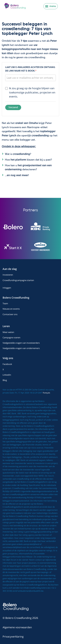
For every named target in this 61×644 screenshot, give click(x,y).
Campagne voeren (11, 337)
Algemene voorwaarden (17, 627)
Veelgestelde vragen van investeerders (21, 343)
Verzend (13, 107)
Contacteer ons (10, 314)
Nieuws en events (11, 309)
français (46, 393)
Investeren (8, 275)
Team (5, 303)
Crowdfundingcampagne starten (18, 280)
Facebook (7, 364)
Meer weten (8, 332)
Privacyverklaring (13, 637)
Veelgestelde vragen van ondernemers (21, 348)
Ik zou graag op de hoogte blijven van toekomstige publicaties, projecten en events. (32, 92)
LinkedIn (7, 375)
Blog (5, 380)
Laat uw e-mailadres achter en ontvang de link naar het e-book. (30, 69)
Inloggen (7, 288)
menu (51, 6)
